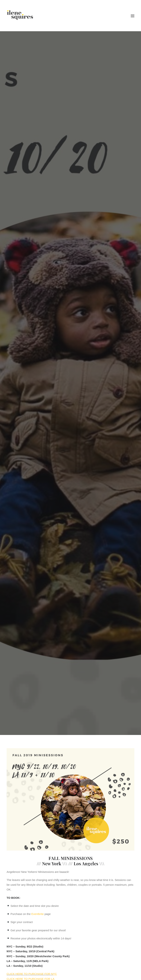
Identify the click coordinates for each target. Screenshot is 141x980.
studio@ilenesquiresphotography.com (40, 976)
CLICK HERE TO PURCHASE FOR (29, 963)
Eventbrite (38, 903)
